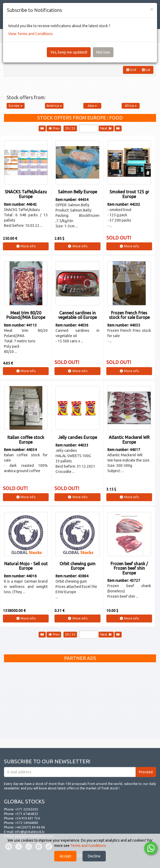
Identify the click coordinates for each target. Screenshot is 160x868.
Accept (65, 856)
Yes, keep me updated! (69, 52)
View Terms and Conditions (31, 34)
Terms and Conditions (88, 846)
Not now (103, 52)
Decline (94, 856)
